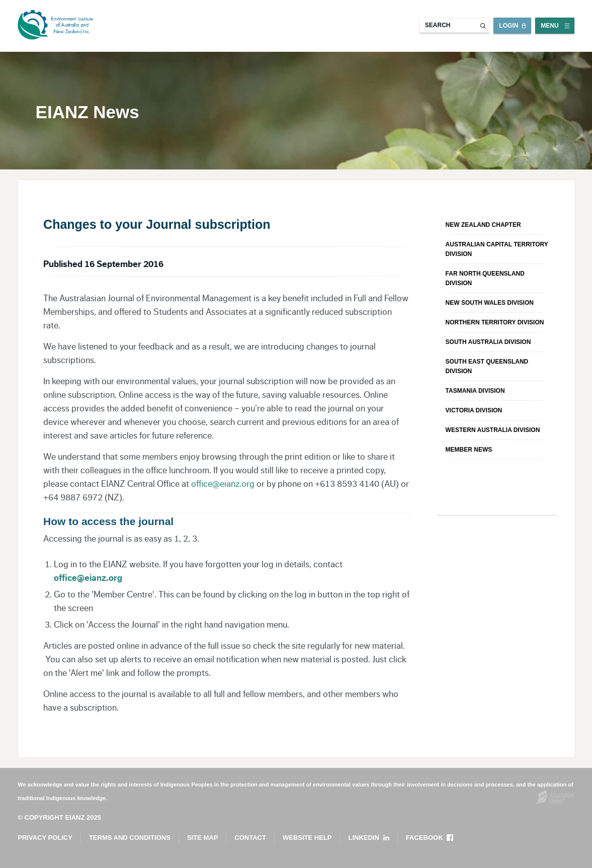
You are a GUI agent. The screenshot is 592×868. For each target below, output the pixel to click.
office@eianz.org (223, 484)
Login (509, 26)
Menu (549, 26)
